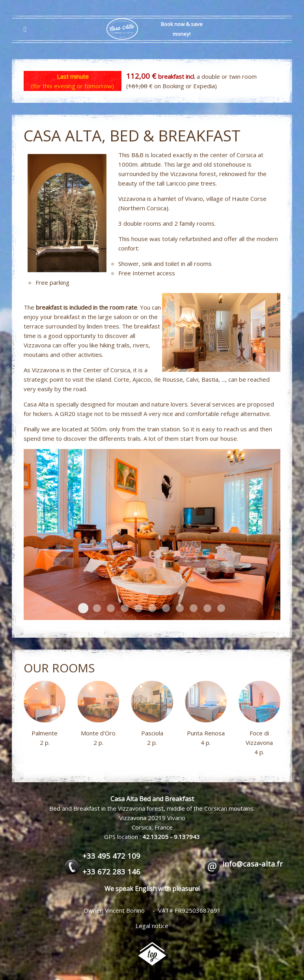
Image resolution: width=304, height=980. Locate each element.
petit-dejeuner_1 (194, 608)
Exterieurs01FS (180, 608)
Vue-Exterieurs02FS (152, 608)
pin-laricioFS (97, 608)
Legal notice (152, 926)
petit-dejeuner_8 (166, 608)
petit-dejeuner (138, 608)
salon (207, 608)
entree (125, 608)
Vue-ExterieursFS (111, 608)
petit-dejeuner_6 (83, 608)
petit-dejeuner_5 (221, 608)
